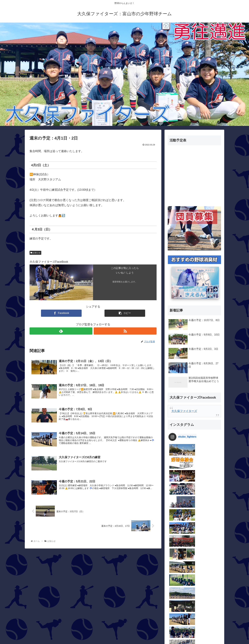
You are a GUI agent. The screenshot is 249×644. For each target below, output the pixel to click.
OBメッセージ (178, 536)
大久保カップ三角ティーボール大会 (191, 578)
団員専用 (174, 569)
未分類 (173, 603)
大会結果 (174, 586)
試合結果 (174, 619)
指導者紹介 (175, 594)
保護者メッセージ (180, 561)
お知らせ (35, 253)
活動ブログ (175, 611)
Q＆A (172, 544)
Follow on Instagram (195, 513)
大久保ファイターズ (184, 411)
